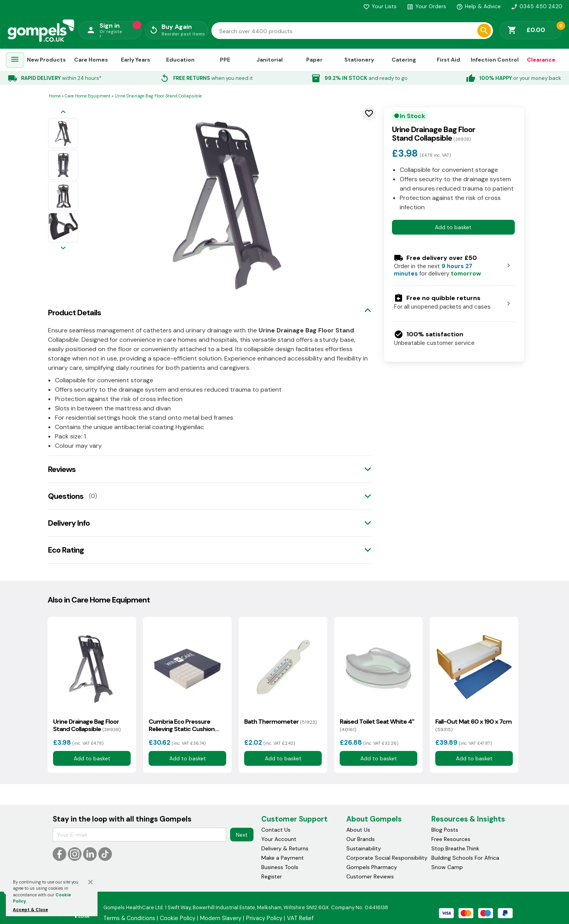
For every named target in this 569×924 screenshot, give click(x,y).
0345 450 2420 (537, 6)
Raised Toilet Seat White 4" (377, 725)
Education (180, 60)
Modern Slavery (221, 918)
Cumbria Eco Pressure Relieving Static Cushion (182, 725)
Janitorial (270, 60)
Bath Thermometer (280, 722)
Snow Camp (447, 867)
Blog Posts (445, 830)
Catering (404, 60)
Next (242, 835)
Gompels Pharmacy (372, 867)
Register (272, 876)
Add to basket (453, 227)
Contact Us (276, 830)
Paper (314, 60)
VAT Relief (300, 918)
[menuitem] (15, 60)
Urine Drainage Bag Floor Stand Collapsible (87, 725)
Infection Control (495, 60)
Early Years (136, 60)
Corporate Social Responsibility (387, 858)
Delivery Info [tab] (69, 523)
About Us (358, 830)
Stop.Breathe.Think (455, 848)
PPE (225, 60)
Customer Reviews (370, 876)
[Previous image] (63, 112)
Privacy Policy (264, 918)
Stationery (359, 60)
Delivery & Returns (285, 848)
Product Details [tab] (74, 313)
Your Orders (426, 6)
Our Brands (361, 839)
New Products (46, 60)
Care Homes (91, 60)
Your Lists (380, 6)
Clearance (541, 60)
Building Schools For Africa (465, 858)
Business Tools (280, 867)
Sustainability (364, 848)
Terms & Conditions (129, 918)
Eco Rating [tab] (66, 550)
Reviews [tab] (62, 469)
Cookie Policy (178, 918)
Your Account (279, 839)
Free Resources (451, 839)
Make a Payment (283, 858)
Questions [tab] (66, 496)
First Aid (448, 60)
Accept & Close (30, 910)
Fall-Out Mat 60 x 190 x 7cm (473, 725)
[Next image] (63, 248)
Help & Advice (479, 6)
